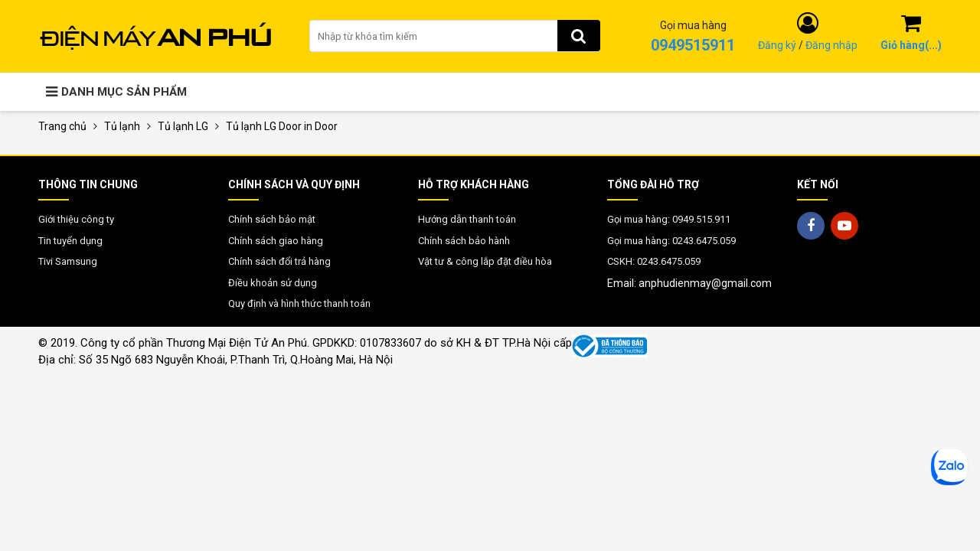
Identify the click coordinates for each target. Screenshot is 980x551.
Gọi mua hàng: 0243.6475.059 (671, 241)
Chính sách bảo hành (464, 241)
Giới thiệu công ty (76, 219)
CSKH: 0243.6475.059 (654, 261)
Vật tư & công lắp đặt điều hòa (485, 261)
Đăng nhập (831, 45)
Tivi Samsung (68, 261)
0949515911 (693, 45)
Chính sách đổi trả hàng (279, 261)
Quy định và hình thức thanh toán (299, 303)
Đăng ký (777, 45)
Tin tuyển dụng (70, 241)
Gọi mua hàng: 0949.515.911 (669, 219)
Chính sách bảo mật (272, 219)
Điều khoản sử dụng (273, 283)
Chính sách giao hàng (276, 241)
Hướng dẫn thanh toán (467, 219)
